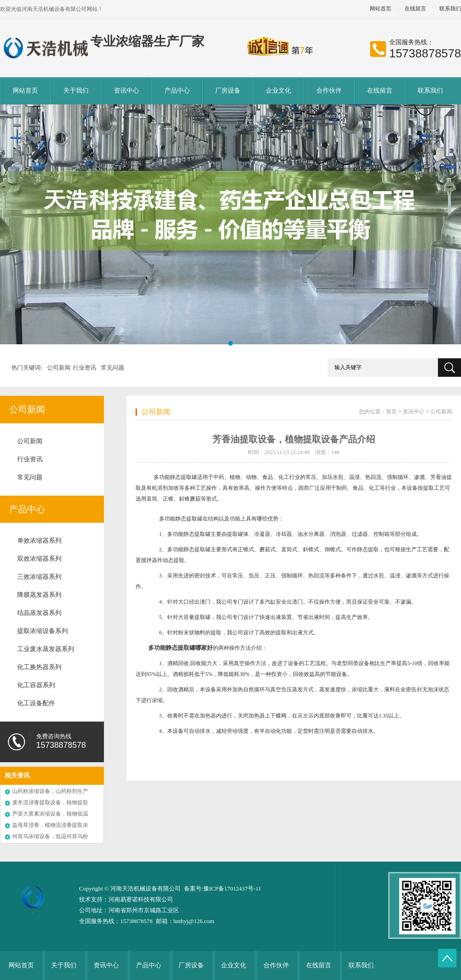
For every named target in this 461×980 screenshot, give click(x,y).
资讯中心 (127, 91)
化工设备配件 (36, 703)
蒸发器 (306, 716)
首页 (391, 412)
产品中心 (177, 91)
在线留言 (415, 9)
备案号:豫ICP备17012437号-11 (223, 889)
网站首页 (381, 9)
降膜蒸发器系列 (39, 595)
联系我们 (430, 91)
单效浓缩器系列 (39, 541)
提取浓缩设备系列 (42, 631)
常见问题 (113, 368)
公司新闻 (59, 368)
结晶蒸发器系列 (39, 613)
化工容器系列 (36, 685)
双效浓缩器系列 (39, 559)
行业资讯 (85, 368)
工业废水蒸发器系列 (46, 649)
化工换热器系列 (39, 667)
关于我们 (76, 91)
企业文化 (278, 91)
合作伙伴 (329, 91)
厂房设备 (228, 91)
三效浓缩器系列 (39, 577)
